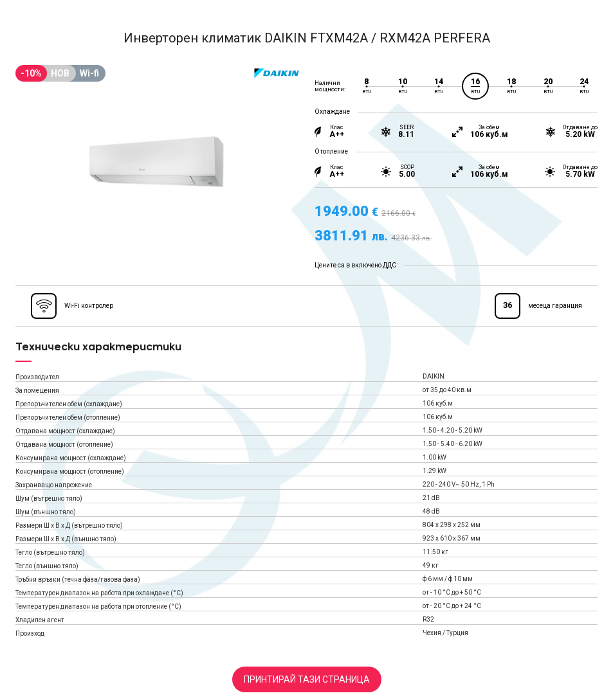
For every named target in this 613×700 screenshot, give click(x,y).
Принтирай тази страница (307, 679)
